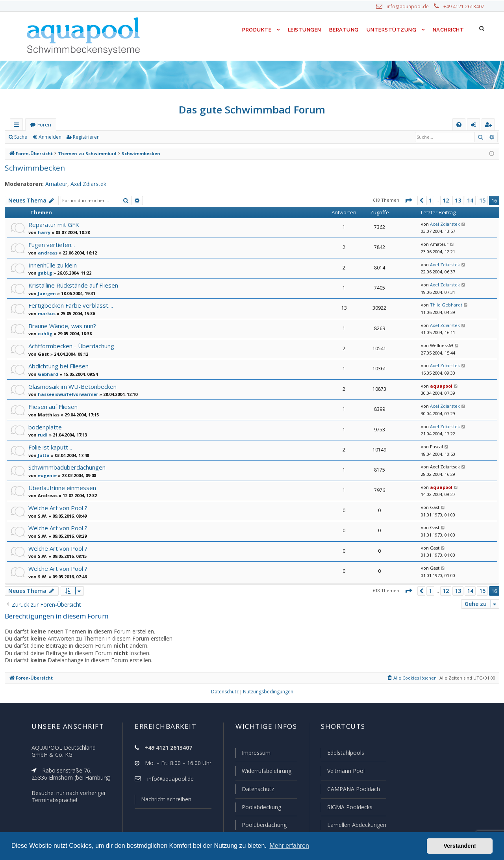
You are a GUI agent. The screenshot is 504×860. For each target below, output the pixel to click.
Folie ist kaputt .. (50, 447)
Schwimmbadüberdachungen (67, 467)
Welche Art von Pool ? (57, 508)
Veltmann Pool (345, 772)
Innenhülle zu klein (53, 265)
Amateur (52, 184)
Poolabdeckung (258, 808)
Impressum (253, 754)
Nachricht (448, 30)
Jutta (43, 455)
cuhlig (44, 333)
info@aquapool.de (411, 7)
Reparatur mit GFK (53, 224)
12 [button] (446, 201)
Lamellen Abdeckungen (356, 825)
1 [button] (430, 201)
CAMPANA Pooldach (353, 790)
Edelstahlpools (345, 754)
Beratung (344, 30)
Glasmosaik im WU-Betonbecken (72, 386)
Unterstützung (391, 30)
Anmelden (50, 137)
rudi (42, 435)
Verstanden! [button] (460, 846)
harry (43, 232)
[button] (408, 201)
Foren (44, 125)
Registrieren (85, 137)
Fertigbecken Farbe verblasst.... (70, 305)
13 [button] (458, 201)
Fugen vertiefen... (51, 244)
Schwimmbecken (33, 168)
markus (45, 313)
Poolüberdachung (261, 825)
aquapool (439, 386)
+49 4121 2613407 (465, 7)
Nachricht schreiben (163, 801)
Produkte (255, 30)
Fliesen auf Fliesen (53, 406)
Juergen (46, 293)
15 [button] (482, 201)
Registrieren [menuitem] (490, 126)
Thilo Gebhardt (444, 305)
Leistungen (304, 30)
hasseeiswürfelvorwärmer (64, 394)
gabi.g (44, 273)
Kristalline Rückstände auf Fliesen (73, 285)
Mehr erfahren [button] (289, 846)
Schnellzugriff (18, 126)
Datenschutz (254, 790)
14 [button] (470, 201)
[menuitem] (459, 125)
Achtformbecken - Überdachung (70, 346)
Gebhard (46, 374)
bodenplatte (44, 427)
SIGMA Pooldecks (349, 808)
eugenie (46, 475)
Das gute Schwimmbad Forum (252, 110)
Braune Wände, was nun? (62, 326)
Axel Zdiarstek (83, 184)
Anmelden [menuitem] (475, 126)
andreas (46, 253)
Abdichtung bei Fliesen (58, 366)
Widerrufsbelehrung (263, 772)
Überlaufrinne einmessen (61, 488)
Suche (21, 137)
